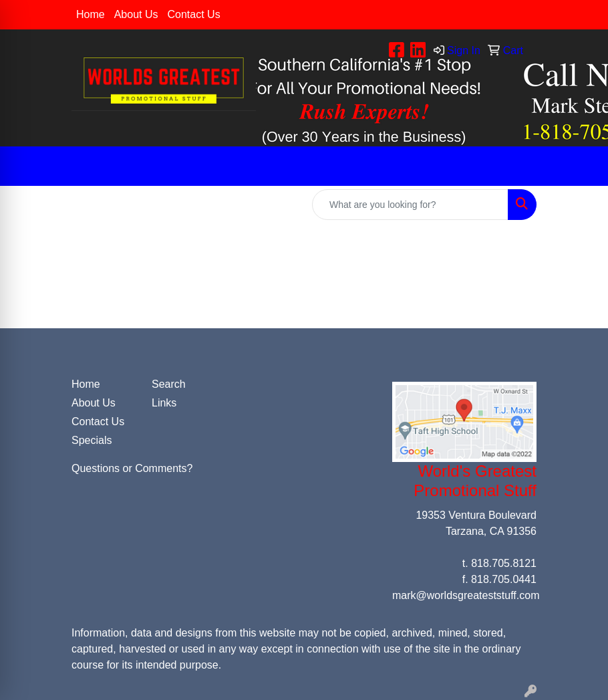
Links (164, 403)
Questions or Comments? (132, 468)
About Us (136, 14)
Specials (92, 440)
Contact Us (194, 14)
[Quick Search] (410, 205)
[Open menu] (581, 166)
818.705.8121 (504, 563)
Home (91, 14)
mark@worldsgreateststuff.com (466, 595)
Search (169, 384)
